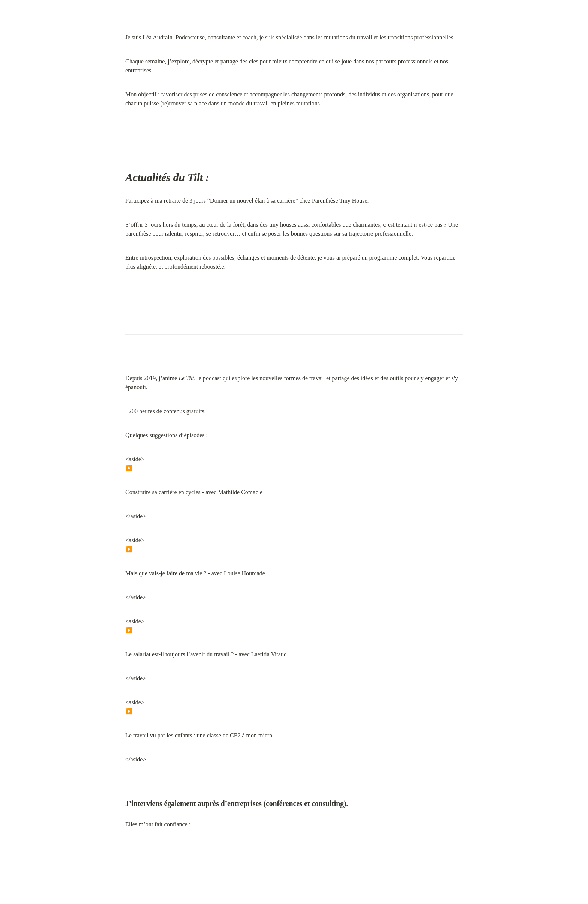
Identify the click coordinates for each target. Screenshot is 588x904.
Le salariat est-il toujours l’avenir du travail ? (179, 654)
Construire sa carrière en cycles (163, 492)
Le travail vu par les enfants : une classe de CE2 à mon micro (199, 735)
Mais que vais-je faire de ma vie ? (166, 573)
